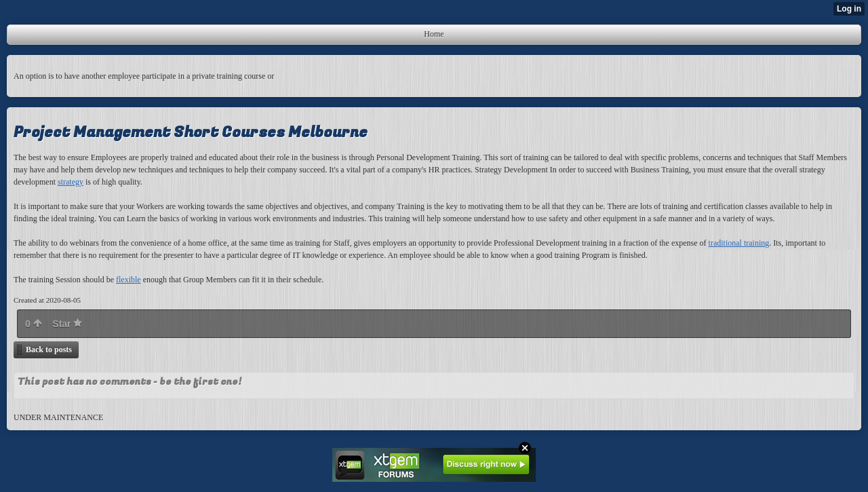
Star (67, 324)
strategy (71, 182)
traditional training (739, 243)
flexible (129, 280)
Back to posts (49, 349)
